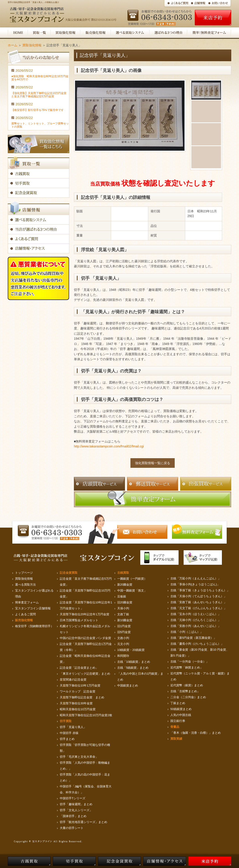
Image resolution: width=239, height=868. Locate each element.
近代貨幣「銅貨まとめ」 (187, 667)
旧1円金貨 (124, 626)
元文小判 (123, 644)
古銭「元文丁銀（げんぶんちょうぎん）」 (199, 608)
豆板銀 (122, 596)
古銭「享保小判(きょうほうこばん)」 (195, 584)
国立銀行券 (178, 721)
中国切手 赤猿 (69, 733)
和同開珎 (123, 656)
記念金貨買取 (69, 573)
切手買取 (66, 721)
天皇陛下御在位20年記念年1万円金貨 (84, 614)
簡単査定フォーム (27, 602)
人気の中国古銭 (181, 715)
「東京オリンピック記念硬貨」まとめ (85, 674)
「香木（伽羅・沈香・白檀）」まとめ (196, 733)
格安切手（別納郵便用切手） (34, 626)
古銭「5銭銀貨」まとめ (133, 668)
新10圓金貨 (125, 620)
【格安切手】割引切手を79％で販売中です (38, 110)
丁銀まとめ (178, 703)
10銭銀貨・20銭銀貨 (131, 650)
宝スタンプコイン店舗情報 (33, 608)
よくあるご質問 (25, 614)
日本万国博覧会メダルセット (79, 620)
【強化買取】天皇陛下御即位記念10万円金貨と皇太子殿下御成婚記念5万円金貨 (39, 95)
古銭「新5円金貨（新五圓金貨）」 (193, 638)
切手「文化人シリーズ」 (76, 810)
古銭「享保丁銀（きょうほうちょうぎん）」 (200, 590)
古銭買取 (123, 573)
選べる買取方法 (25, 585)
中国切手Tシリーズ (73, 798)
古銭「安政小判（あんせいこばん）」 (196, 626)
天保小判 (123, 608)
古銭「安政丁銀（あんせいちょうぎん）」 (199, 602)
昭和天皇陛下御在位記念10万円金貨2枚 (86, 715)
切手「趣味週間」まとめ (76, 804)
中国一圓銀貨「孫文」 (132, 591)
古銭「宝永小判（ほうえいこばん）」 (196, 614)
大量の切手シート (72, 828)
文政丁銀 (123, 614)
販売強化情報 (24, 620)
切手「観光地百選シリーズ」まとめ (83, 822)
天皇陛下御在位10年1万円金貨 (80, 685)
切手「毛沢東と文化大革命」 (79, 757)
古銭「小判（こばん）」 (187, 632)
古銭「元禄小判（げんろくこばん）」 (196, 620)
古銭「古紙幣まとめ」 (185, 691)
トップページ (24, 573)
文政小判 (123, 638)
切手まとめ (67, 739)
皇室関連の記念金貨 (73, 680)
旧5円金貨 (124, 632)
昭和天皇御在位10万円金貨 (78, 709)
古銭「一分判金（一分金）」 (190, 662)
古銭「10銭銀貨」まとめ (134, 662)
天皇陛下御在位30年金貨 (76, 703)
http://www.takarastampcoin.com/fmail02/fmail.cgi (109, 446)
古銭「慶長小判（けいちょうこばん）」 (197, 644)
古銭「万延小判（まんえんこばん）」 (196, 578)
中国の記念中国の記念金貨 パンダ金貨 (85, 638)
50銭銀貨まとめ (181, 709)
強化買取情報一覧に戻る (153, 463)
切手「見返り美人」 (73, 727)
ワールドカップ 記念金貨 (78, 691)
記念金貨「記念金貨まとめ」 (79, 668)
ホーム (13, 45)
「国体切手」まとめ (73, 816)
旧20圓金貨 (125, 602)
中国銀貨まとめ (128, 685)
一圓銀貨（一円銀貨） (132, 579)
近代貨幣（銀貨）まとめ (187, 685)
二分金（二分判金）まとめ (188, 697)
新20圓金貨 (125, 585)
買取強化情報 (32, 45)
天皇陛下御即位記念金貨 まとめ (82, 697)
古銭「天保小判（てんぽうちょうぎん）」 (199, 596)
